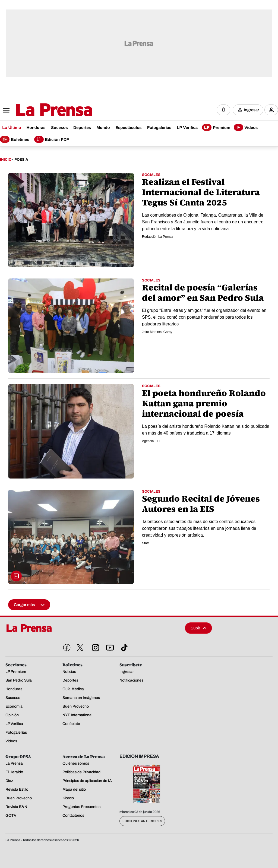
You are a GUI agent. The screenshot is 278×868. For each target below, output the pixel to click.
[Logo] (41, 110)
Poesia (21, 160)
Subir (198, 628)
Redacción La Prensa (158, 237)
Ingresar (251, 110)
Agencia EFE (151, 441)
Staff (145, 543)
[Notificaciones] (223, 110)
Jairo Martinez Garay (157, 332)
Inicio (6, 160)
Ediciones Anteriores (142, 821)
